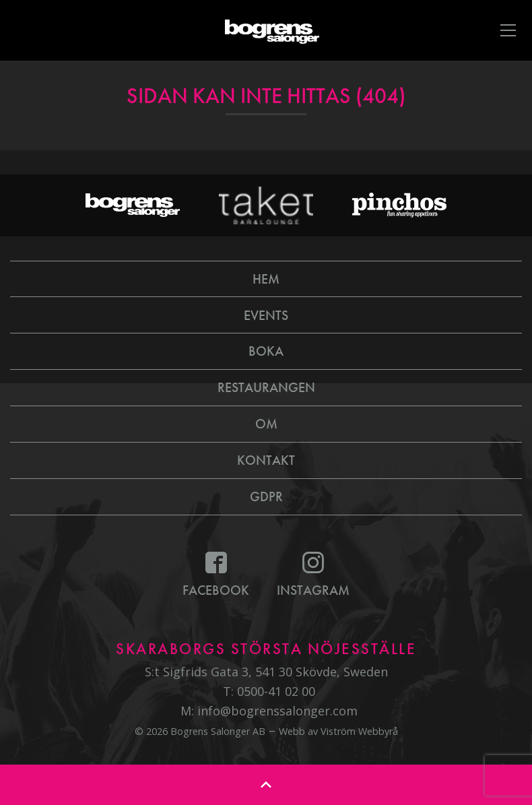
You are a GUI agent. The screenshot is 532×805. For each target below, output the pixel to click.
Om (266, 424)
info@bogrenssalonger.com (277, 711)
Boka (266, 351)
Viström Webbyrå (359, 731)
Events (266, 315)
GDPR (266, 496)
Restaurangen (266, 387)
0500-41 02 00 (276, 691)
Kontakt (266, 460)
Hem (266, 279)
